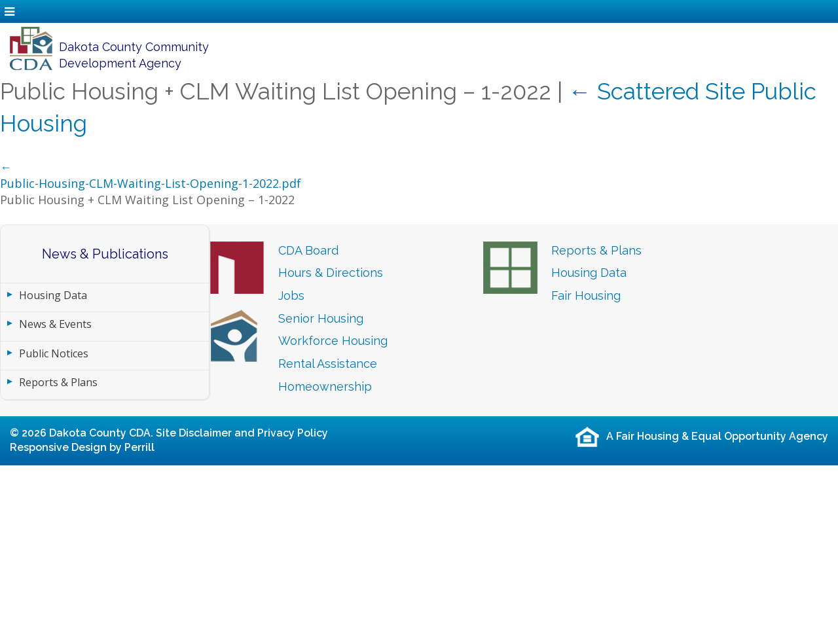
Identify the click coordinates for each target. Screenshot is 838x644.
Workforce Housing (333, 341)
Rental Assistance (328, 364)
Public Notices (54, 353)
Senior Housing (321, 318)
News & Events (55, 324)
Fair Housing (586, 295)
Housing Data (53, 295)
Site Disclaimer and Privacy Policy (242, 433)
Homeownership (325, 386)
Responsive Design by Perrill (82, 447)
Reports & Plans (58, 382)
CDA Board (308, 250)
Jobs (291, 295)
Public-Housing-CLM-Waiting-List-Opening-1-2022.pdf (151, 183)
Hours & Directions (331, 273)
